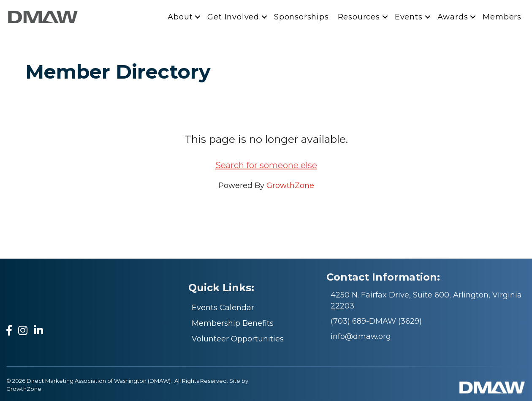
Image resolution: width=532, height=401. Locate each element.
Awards (453, 17)
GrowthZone (290, 185)
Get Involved (233, 17)
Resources (359, 17)
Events (409, 17)
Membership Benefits (233, 323)
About (180, 17)
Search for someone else (266, 165)
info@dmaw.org (361, 336)
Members (502, 17)
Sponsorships (301, 17)
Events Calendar (223, 308)
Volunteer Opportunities (238, 339)
